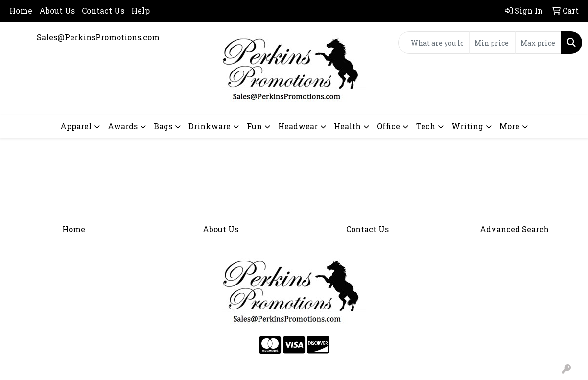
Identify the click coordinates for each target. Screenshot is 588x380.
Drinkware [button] (210, 126)
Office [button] (388, 126)
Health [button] (347, 126)
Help (141, 11)
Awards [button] (123, 126)
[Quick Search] (434, 43)
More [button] (509, 126)
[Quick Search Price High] (538, 43)
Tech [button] (426, 126)
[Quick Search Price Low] (492, 43)
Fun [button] (254, 126)
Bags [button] (163, 126)
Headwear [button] (298, 126)
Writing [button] (467, 126)
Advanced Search (514, 229)
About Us (57, 11)
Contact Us (103, 11)
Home (21, 11)
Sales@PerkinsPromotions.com (98, 37)
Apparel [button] (76, 126)
